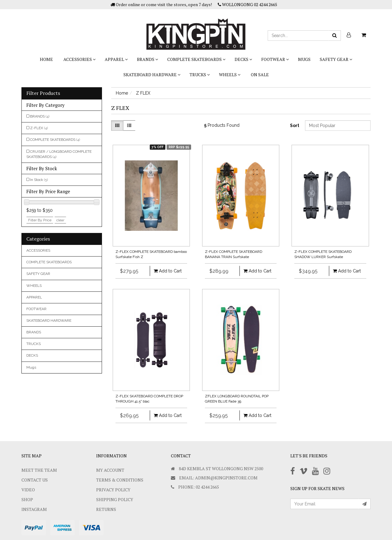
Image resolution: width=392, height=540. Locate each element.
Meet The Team (39, 470)
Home (46, 59)
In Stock (39, 180)
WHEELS (230, 75)
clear (60, 220)
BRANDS (147, 59)
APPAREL (116, 59)
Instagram (34, 509)
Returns (106, 509)
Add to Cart (168, 271)
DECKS (243, 59)
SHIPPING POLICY (115, 499)
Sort (295, 126)
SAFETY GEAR (336, 59)
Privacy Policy (113, 490)
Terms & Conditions (120, 480)
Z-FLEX (39, 128)
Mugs (304, 59)
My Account (110, 470)
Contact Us (35, 480)
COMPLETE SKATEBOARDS (196, 59)
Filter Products (43, 93)
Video (28, 490)
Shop (27, 499)
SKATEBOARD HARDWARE (152, 75)
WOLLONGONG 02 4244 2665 (247, 4)
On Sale (260, 75)
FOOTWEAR (275, 59)
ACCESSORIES (79, 59)
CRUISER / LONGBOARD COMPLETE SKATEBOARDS (59, 154)
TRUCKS (200, 75)
